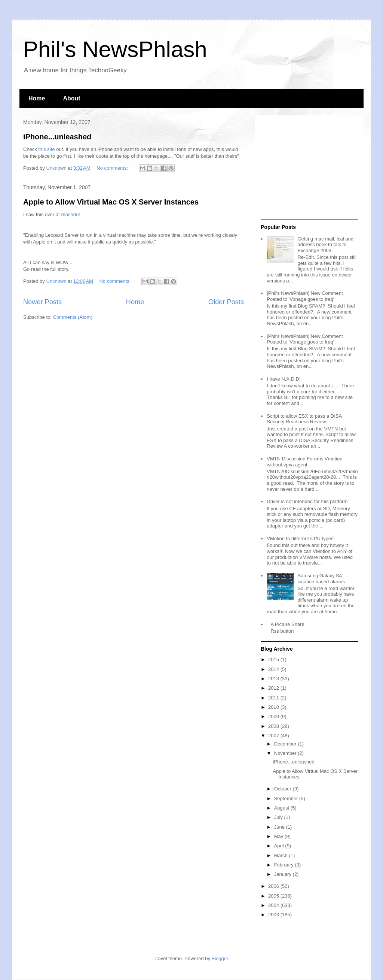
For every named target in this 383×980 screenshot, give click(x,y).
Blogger (220, 958)
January (284, 874)
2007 (274, 736)
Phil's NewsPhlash (115, 49)
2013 (274, 679)
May (279, 836)
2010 (274, 707)
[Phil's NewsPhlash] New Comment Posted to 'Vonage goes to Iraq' (305, 296)
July (279, 817)
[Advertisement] (307, 168)
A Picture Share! (288, 624)
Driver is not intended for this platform (307, 501)
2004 (274, 905)
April (280, 846)
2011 (274, 698)
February (285, 865)
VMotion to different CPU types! (301, 539)
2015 (274, 660)
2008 (274, 726)
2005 (274, 896)
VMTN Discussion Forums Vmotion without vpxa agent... (304, 462)
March (282, 855)
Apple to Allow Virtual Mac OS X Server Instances (111, 202)
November (286, 753)
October (284, 789)
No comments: (113, 168)
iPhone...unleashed (57, 137)
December (286, 744)
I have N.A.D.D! (284, 379)
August (282, 808)
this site (46, 149)
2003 (274, 915)
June (280, 827)
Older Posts (226, 302)
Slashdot (71, 214)
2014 (274, 669)
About (71, 98)
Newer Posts (42, 302)
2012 (274, 688)
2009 (274, 716)
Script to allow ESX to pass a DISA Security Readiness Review (304, 419)
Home (37, 98)
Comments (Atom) (73, 317)
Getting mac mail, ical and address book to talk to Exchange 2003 (325, 245)
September (287, 798)
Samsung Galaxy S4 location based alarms (321, 579)
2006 (274, 886)
